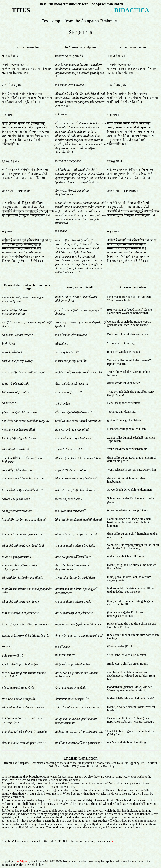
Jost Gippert (22, 861)
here (113, 841)
